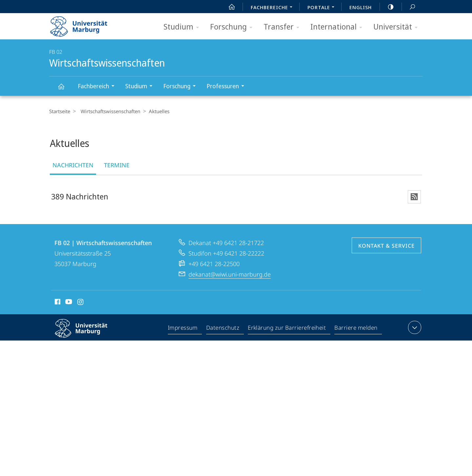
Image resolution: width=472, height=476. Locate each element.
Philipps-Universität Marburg (87, 334)
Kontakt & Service (386, 246)
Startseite (60, 111)
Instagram (81, 303)
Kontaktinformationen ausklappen (414, 328)
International (338, 27)
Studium (183, 27)
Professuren (227, 87)
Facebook (57, 303)
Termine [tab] (117, 165)
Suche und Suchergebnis (409, 7)
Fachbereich (98, 87)
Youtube (68, 303)
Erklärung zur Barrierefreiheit (287, 329)
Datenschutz (223, 329)
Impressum (183, 329)
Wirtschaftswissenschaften (65, 89)
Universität (398, 27)
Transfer (284, 27)
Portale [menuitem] (323, 8)
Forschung (233, 27)
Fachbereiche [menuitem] (273, 8)
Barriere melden (356, 329)
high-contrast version (387, 7)
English (361, 7)
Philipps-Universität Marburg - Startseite (84, 24)
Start (228, 7)
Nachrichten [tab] (73, 165)
